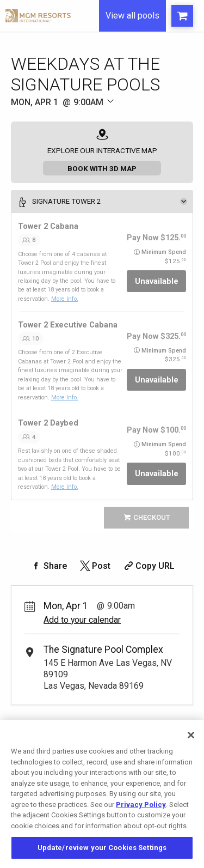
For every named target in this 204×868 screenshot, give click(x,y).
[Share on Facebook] (48, 566)
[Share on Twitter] (94, 566)
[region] (102, 794)
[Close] (191, 735)
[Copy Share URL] (148, 566)
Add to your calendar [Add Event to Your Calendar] (82, 620)
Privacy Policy (141, 805)
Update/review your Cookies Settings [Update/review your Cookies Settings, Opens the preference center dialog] (102, 848)
